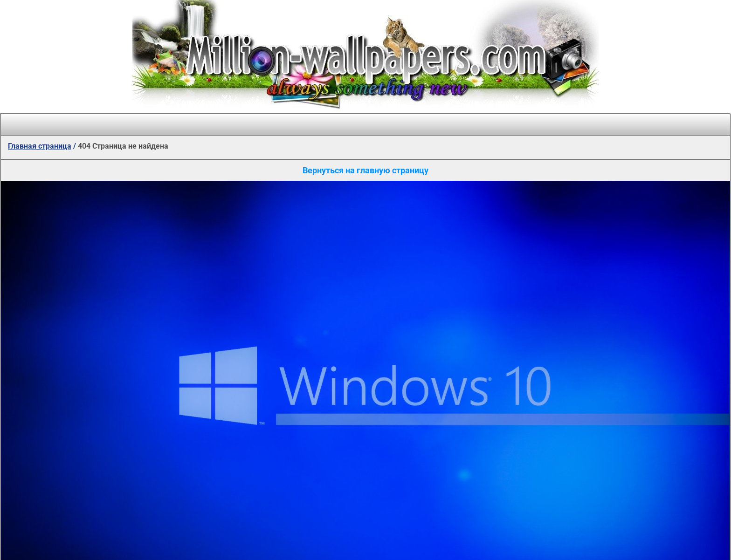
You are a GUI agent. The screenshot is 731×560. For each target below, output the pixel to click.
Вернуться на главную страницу (365, 170)
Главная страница (40, 146)
